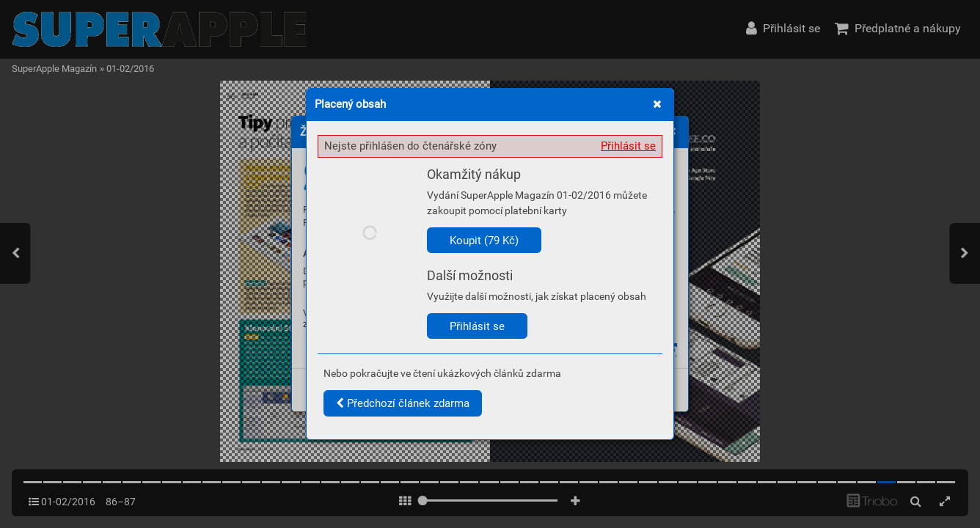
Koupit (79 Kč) (484, 241)
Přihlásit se (628, 146)
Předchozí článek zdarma (403, 403)
